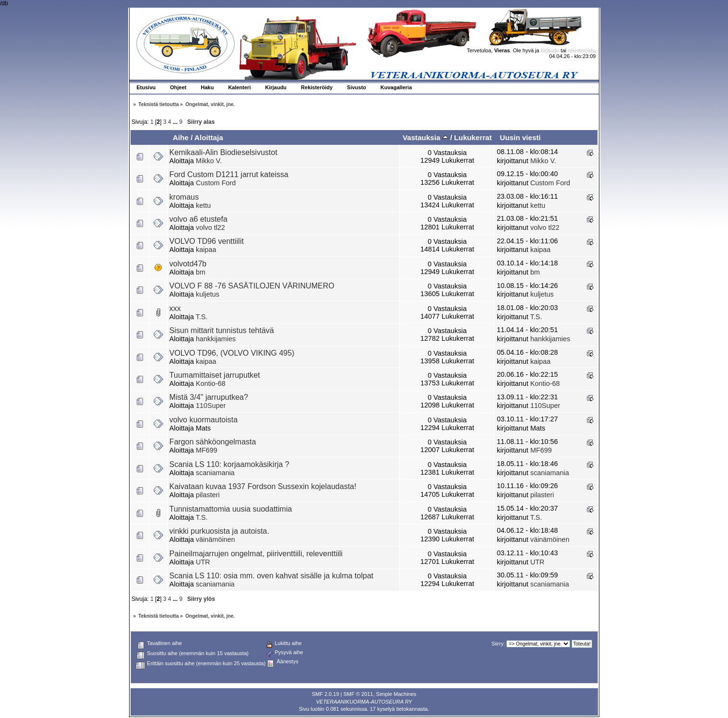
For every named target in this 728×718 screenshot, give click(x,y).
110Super (211, 406)
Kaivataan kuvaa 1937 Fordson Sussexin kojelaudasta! (263, 486)
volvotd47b (188, 264)
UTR (203, 562)
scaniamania (215, 473)
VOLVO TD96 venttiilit (207, 241)
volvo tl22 (210, 227)
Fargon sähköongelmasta (213, 442)
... (176, 122)
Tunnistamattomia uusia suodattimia (231, 509)
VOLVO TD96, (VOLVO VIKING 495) (232, 353)
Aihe (181, 138)
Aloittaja (209, 138)
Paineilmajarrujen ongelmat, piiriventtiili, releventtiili (256, 554)
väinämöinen (215, 539)
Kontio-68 (211, 383)
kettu (203, 205)
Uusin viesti (520, 138)
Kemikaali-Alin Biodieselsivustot (223, 152)
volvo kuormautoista (203, 420)
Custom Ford (216, 183)
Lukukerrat (473, 138)
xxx (175, 308)
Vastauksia (425, 138)
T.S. (202, 317)
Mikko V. (209, 161)
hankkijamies (216, 339)
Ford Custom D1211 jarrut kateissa (229, 174)
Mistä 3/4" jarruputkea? (209, 397)
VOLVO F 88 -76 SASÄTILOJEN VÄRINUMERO (252, 286)
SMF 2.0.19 (326, 694)
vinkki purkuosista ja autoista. (219, 531)
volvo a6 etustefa (198, 219)
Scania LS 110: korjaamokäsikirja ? (229, 464)
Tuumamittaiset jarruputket (215, 375)
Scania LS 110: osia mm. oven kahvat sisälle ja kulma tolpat (271, 576)
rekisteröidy (581, 50)
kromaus (184, 197)
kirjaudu (550, 50)
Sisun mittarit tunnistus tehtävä (222, 330)
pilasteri (208, 495)
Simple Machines (396, 694)
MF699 (207, 450)
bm (201, 272)
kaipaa (206, 250)
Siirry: (498, 644)
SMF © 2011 (358, 694)
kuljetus (208, 294)
